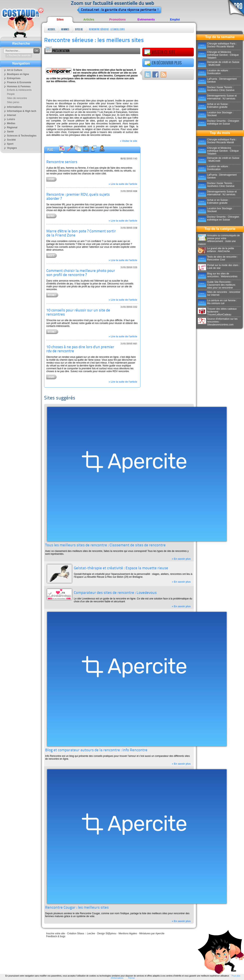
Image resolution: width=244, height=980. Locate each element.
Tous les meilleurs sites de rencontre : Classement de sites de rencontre (105, 545)
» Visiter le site (129, 141)
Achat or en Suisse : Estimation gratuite (213, 106)
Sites (60, 19)
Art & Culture (15, 70)
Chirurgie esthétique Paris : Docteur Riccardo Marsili (217, 45)
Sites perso (13, 102)
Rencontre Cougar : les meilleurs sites (77, 908)
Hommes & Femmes (65, 30)
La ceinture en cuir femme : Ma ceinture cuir (217, 302)
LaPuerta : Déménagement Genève (217, 80)
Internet (52, 295)
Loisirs (51, 179)
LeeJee (91, 933)
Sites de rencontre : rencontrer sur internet (219, 293)
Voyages (12, 148)
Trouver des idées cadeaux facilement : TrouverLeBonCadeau (217, 312)
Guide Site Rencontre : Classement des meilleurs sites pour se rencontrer (217, 285)
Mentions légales (128, 933)
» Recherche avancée (19, 55)
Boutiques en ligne (18, 74)
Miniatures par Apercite (152, 933)
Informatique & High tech (22, 111)
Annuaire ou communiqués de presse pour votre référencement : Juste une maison (219, 240)
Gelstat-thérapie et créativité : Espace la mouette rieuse (121, 568)
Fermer (132, 978)
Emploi (175, 19)
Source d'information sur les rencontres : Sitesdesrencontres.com (218, 322)
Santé (10, 132)
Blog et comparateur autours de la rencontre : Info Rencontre (96, 750)
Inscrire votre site (55, 933)
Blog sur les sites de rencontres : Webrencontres (218, 275)
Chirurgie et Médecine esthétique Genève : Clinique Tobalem (218, 55)
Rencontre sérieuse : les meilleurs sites (107, 30)
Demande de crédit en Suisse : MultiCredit (219, 64)
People (11, 94)
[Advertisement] (92, 60)
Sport (10, 144)
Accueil (52, 29)
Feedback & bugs (56, 936)
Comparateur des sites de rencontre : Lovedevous (115, 593)
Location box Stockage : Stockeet (216, 114)
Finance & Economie (19, 82)
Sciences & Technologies (22, 136)
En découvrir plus (163, 63)
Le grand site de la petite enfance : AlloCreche (216, 250)
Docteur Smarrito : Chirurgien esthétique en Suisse (218, 122)
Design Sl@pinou (107, 933)
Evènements (146, 19)
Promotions (117, 19)
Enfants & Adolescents (19, 90)
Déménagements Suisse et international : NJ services (217, 97)
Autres (51, 216)
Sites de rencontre (79, 30)
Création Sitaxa (75, 933)
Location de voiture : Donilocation (214, 72)
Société (51, 256)
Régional (12, 127)
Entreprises (14, 78)
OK (36, 51)
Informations (14, 107)
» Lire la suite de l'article (123, 184)
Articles (89, 19)
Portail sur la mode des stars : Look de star (219, 267)
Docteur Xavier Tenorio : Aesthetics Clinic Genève (216, 89)
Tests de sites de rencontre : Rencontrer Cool (218, 258)
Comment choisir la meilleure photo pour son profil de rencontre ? (81, 273)
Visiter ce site (160, 52)
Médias (11, 123)
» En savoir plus (181, 559)
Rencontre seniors (62, 162)
